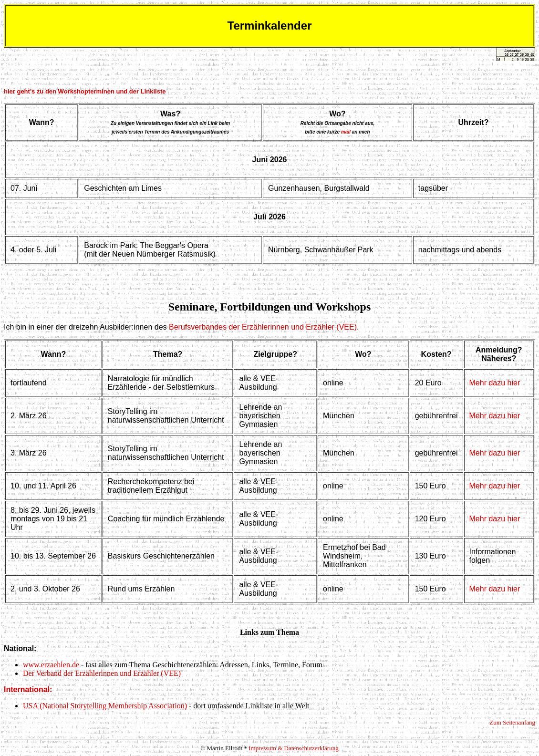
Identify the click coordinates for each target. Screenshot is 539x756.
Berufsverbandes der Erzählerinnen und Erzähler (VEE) (263, 327)
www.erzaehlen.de (51, 665)
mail (346, 132)
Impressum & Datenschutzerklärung (293, 748)
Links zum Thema (269, 632)
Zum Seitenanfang (512, 722)
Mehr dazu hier (495, 383)
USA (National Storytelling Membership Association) (105, 706)
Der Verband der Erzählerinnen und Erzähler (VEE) (102, 673)
